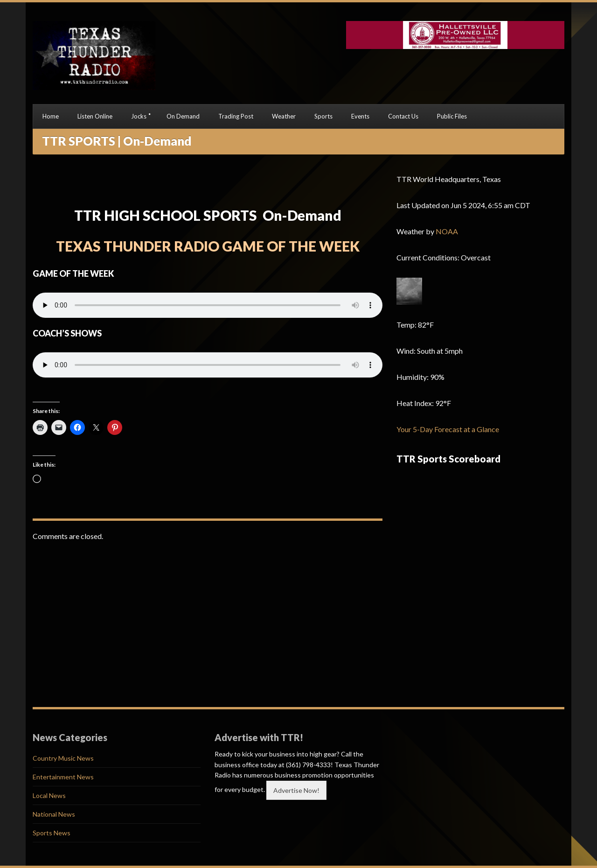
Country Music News (63, 758)
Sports (323, 116)
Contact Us (403, 116)
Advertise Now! (296, 790)
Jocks (139, 116)
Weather (284, 116)
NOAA (447, 231)
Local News (49, 795)
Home (51, 116)
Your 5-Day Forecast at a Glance (448, 429)
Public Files (452, 116)
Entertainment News (63, 777)
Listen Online (95, 116)
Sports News (52, 833)
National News (54, 814)
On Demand (183, 116)
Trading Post (236, 116)
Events (360, 116)
